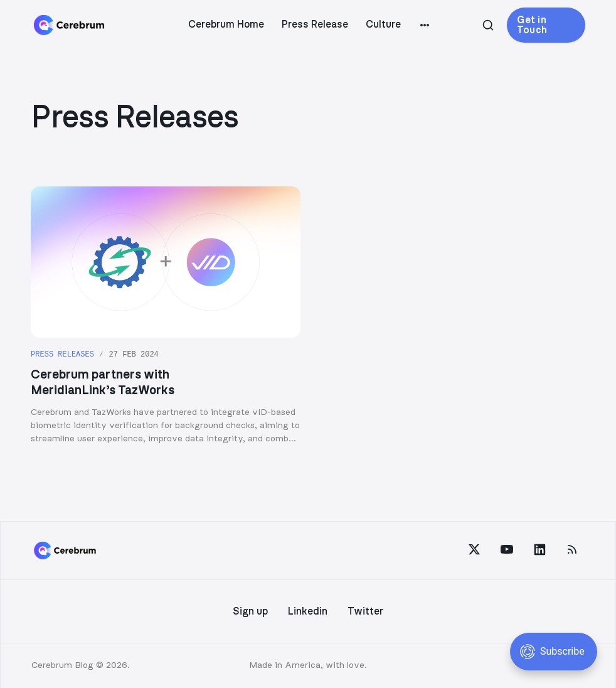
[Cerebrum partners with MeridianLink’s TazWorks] (166, 316)
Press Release (315, 24)
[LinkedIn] (539, 549)
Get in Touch (532, 25)
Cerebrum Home (226, 24)
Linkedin (308, 611)
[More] (425, 25)
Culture (383, 24)
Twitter (365, 611)
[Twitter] (474, 549)
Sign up (250, 611)
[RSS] (572, 549)
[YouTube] (507, 549)
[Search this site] (488, 25)
